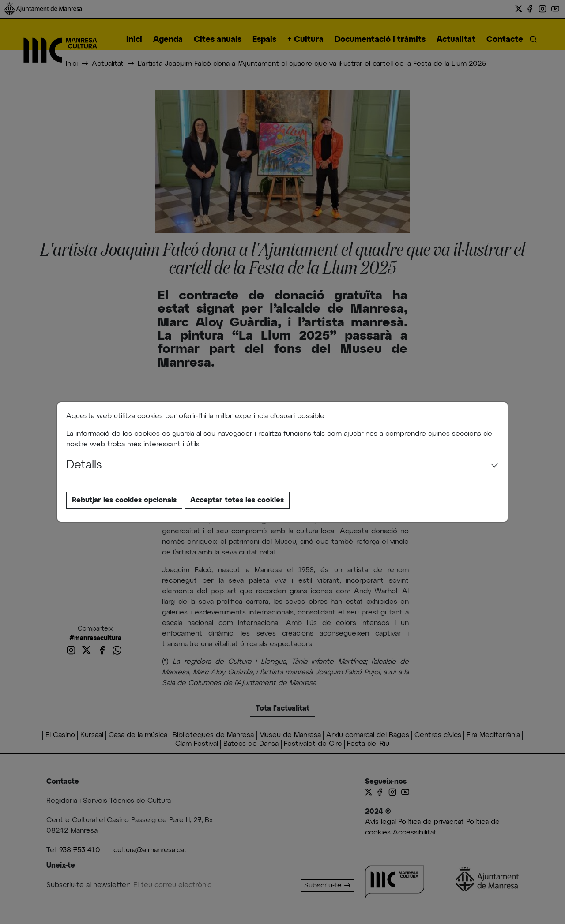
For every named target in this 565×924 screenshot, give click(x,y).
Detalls (84, 465)
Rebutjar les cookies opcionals (124, 500)
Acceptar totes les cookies (237, 500)
